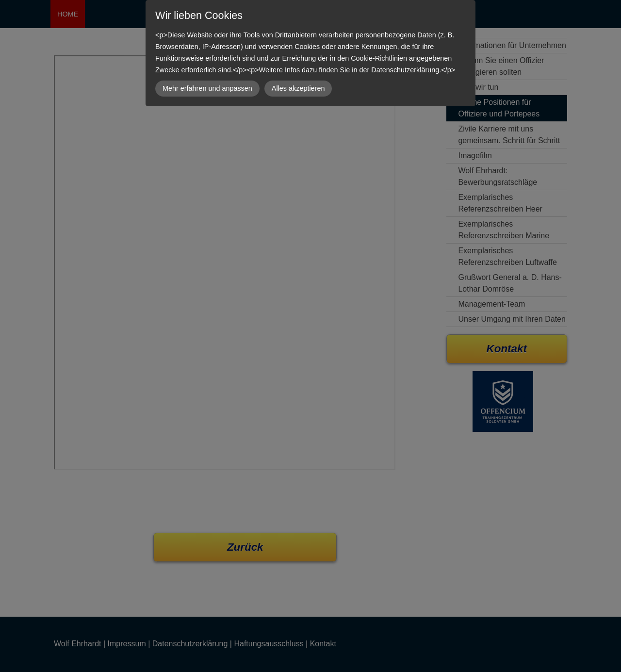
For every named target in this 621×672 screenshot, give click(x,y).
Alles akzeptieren (298, 88)
